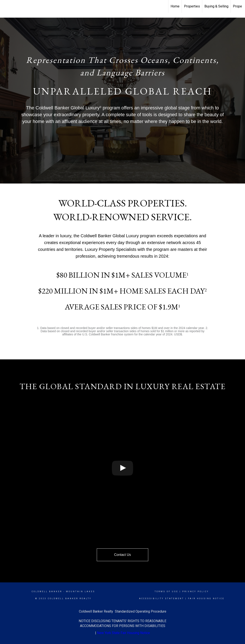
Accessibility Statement (162, 599)
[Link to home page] (5, 6)
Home (175, 6)
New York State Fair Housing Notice (123, 633)
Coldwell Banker (47, 592)
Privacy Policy (196, 592)
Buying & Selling (216, 6)
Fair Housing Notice (206, 599)
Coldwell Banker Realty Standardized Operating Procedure (123, 611)
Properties (192, 6)
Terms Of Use (166, 592)
